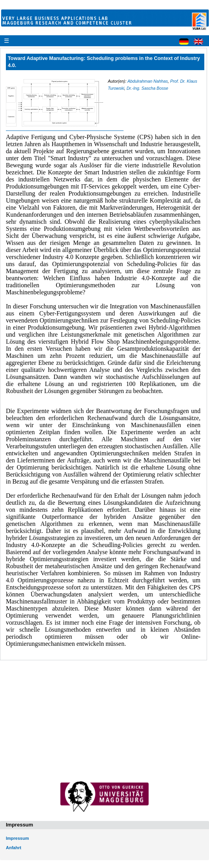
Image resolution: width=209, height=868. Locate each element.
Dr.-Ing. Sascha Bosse (147, 88)
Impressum (17, 838)
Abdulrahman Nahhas (148, 81)
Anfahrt (14, 848)
